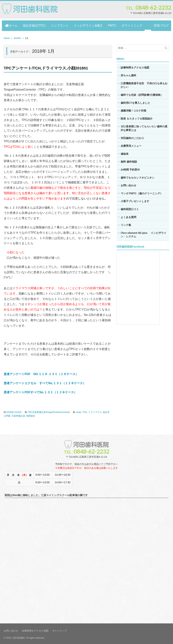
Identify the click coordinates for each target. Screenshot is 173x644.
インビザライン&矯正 (91, 25)
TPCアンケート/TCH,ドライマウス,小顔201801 (48, 67)
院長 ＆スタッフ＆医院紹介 (137, 117)
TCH (85, 411)
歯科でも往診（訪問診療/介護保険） (142, 94)
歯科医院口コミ (130, 208)
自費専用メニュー (131, 145)
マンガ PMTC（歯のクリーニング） (142, 192)
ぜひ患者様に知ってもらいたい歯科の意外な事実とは (144, 127)
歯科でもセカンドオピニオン (138, 176)
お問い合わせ (128, 184)
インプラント (62, 25)
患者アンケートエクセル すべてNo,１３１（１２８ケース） (45, 382)
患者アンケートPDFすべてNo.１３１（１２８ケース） (40, 391)
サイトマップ (59, 629)
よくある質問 (128, 216)
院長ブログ (161, 25)
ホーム (11, 25)
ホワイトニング (137, 25)
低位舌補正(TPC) (35, 25)
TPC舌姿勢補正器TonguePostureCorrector (49, 411)
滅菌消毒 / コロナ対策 (133, 109)
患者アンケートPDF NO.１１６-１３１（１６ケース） (41, 373)
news (79, 411)
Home (7, 37)
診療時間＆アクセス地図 (135, 66)
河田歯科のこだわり (132, 137)
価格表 (125, 153)
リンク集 (126, 224)
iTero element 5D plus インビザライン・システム (143, 233)
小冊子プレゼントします (135, 200)
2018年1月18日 (14, 411)
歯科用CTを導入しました (135, 102)
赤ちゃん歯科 (128, 74)
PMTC (116, 25)
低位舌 (106, 411)
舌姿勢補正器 (18, 414)
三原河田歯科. (18, 637)
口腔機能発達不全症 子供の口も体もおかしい (144, 84)
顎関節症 (31, 414)
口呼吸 (7, 414)
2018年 (17, 37)
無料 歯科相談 (129, 160)
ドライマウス (95, 411)
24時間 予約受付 (130, 168)
